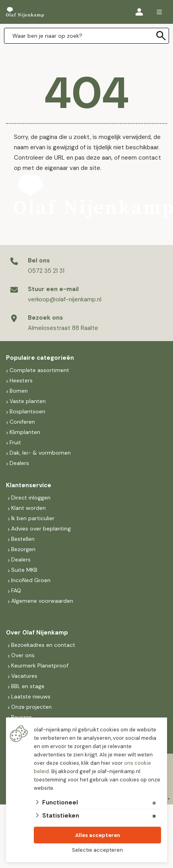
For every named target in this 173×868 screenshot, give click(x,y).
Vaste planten (28, 401)
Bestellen (23, 539)
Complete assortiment (40, 370)
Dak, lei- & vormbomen (40, 453)
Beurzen (21, 717)
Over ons (23, 655)
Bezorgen (23, 549)
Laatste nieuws (31, 696)
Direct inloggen (31, 498)
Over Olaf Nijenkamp (37, 633)
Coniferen (22, 422)
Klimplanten (25, 432)
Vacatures (24, 676)
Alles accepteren (98, 835)
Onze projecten (31, 707)
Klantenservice (29, 485)
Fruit (15, 442)
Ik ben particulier (33, 518)
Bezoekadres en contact (43, 645)
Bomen (19, 391)
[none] (161, 36)
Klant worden (28, 508)
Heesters (21, 380)
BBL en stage (28, 686)
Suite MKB (24, 570)
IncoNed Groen (31, 580)
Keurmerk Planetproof (40, 665)
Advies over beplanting (41, 529)
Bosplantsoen (27, 411)
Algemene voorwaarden (42, 601)
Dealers (19, 463)
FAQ (16, 590)
